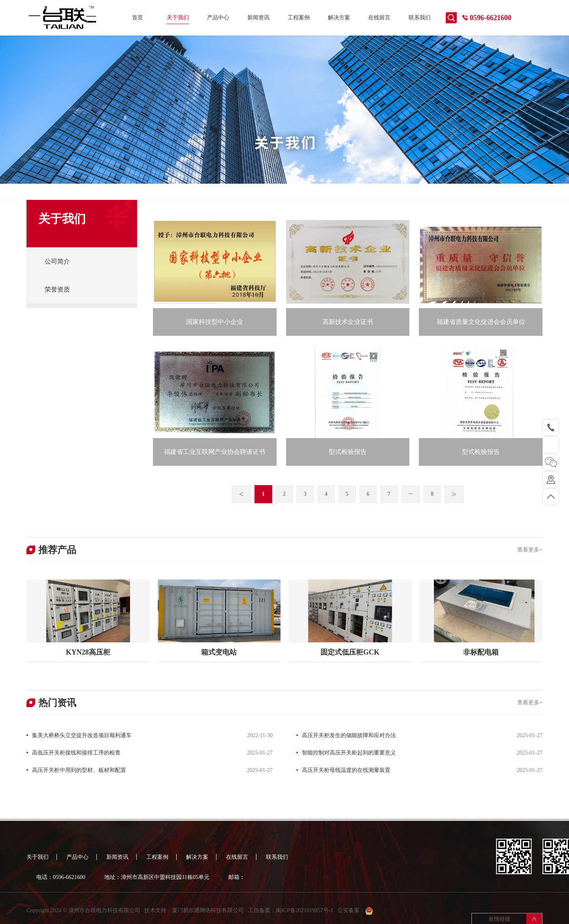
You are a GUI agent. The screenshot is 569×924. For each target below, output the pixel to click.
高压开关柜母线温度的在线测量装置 (346, 770)
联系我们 (420, 18)
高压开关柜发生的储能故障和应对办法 (349, 735)
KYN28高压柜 (88, 652)
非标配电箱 (481, 652)
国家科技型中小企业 (215, 322)
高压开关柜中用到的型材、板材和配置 (79, 770)
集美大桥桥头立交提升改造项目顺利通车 (82, 735)
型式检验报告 (348, 452)
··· (411, 494)
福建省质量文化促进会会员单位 (481, 322)
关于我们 (178, 18)
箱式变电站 (219, 652)
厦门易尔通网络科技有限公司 (208, 916)
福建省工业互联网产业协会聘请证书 (215, 452)
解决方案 (339, 18)
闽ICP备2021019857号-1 (304, 916)
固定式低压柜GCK (350, 652)
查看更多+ (530, 550)
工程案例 (299, 18)
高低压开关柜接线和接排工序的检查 (76, 753)
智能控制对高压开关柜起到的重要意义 (349, 753)
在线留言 (379, 18)
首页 (138, 18)
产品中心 (218, 18)
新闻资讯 (258, 18)
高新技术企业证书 (348, 322)
